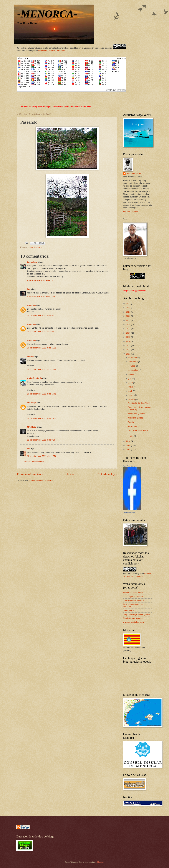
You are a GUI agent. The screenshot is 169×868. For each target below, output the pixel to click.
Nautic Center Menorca (133, 618)
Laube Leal (32, 262)
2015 (129, 337)
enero (131, 436)
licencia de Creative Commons (52, 51)
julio (130, 378)
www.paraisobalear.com (133, 622)
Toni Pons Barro (134, 174)
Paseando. (133, 426)
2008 (129, 450)
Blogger (100, 862)
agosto (132, 374)
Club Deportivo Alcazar (133, 596)
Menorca (38, 247)
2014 (129, 341)
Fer (29, 449)
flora (31, 247)
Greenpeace (128, 610)
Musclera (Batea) (135, 418)
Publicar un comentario (34, 462)
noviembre (133, 362)
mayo (131, 387)
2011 (129, 354)
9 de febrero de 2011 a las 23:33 (41, 280)
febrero (132, 399)
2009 (129, 445)
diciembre (133, 357)
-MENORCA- (47, 14)
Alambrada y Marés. (137, 414)
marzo (131, 395)
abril (131, 391)
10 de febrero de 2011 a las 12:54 (42, 370)
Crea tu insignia (129, 513)
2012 (129, 350)
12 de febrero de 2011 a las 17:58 (42, 456)
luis (29, 289)
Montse (31, 357)
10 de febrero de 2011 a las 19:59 (42, 418)
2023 (129, 303)
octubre (132, 366)
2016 (129, 333)
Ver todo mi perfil (130, 212)
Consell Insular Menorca (134, 600)
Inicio (70, 474)
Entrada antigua (107, 474)
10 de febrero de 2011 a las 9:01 (41, 315)
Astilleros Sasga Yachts (133, 593)
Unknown (31, 305)
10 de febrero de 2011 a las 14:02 (42, 394)
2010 (129, 441)
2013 (129, 346)
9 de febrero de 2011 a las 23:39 (41, 296)
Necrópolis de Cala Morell (139, 403)
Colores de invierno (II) (138, 430)
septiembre (133, 370)
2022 (129, 308)
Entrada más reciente (30, 474)
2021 (129, 312)
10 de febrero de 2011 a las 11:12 (42, 348)
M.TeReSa (32, 427)
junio (131, 383)
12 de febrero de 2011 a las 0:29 (41, 440)
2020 (129, 316)
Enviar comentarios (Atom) (41, 480)
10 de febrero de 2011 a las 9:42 (41, 332)
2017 (129, 329)
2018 (129, 325)
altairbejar (32, 403)
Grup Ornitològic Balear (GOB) (136, 614)
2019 (129, 320)
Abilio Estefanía (34, 378)
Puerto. (131, 422)
